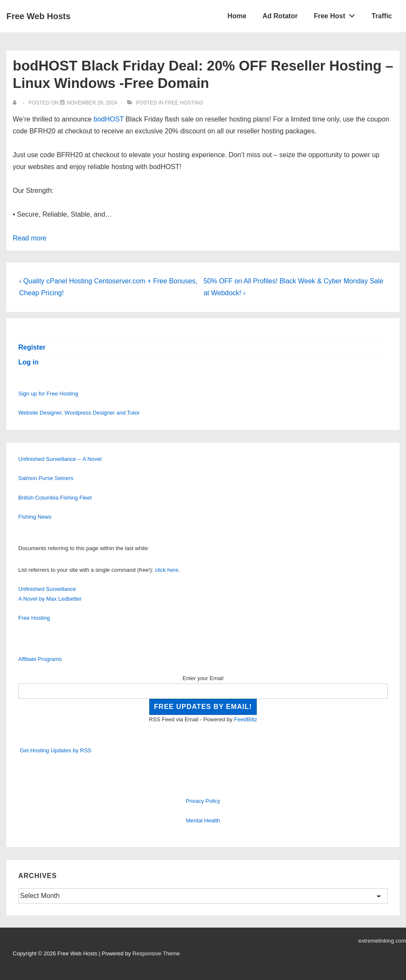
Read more (30, 238)
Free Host (337, 14)
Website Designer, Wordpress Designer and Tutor (79, 413)
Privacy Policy (203, 801)
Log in (28, 362)
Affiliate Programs (40, 659)
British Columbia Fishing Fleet (55, 498)
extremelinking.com (382, 941)
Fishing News (35, 517)
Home (237, 16)
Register (32, 347)
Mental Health (203, 820)
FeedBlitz (245, 719)
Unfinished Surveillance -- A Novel (60, 459)
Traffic (382, 16)
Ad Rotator (280, 16)
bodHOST (109, 119)
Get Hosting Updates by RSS (56, 750)
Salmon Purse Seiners (46, 478)
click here (167, 570)
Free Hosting (184, 103)
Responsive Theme (156, 953)
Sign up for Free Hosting (48, 394)
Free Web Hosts (38, 16)
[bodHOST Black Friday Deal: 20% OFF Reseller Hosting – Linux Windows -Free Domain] (92, 103)
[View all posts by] (16, 103)
